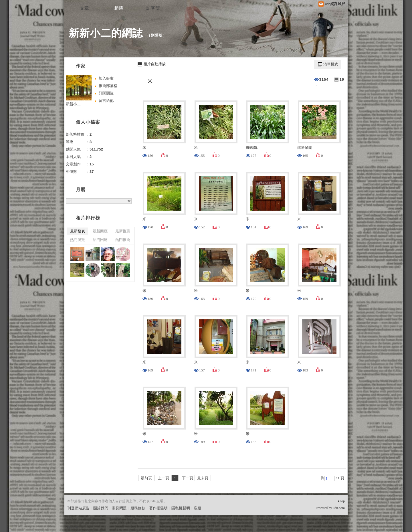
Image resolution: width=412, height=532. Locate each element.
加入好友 (106, 78)
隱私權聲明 (181, 508)
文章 (84, 8)
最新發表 (78, 231)
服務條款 (138, 508)
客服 (197, 508)
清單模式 (331, 64)
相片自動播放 (154, 64)
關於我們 (101, 508)
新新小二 (73, 104)
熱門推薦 (123, 240)
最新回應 (100, 231)
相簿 (119, 8)
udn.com (339, 508)
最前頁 (146, 478)
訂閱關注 (106, 93)
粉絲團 (73, 528)
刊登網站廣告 (78, 508)
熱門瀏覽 (78, 240)
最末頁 (203, 478)
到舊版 (157, 35)
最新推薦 (123, 231)
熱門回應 (100, 240)
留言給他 (106, 101)
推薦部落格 (108, 86)
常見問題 (119, 508)
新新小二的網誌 (106, 33)
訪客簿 (153, 8)
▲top (341, 501)
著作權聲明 (158, 508)
